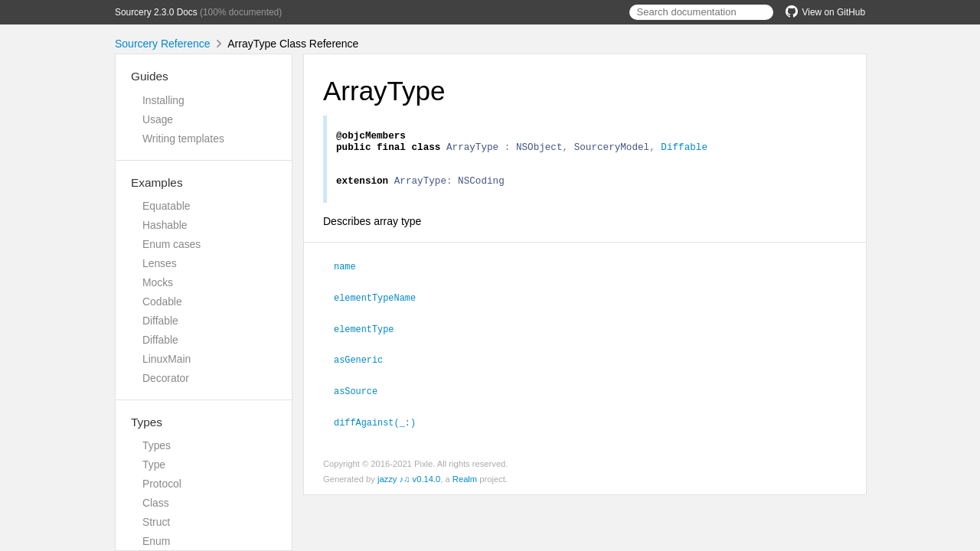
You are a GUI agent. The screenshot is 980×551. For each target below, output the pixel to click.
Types (147, 422)
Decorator (166, 378)
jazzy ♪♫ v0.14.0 (409, 481)
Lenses (160, 263)
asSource (362, 394)
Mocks (158, 282)
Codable (162, 302)
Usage (158, 119)
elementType (370, 334)
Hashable (165, 225)
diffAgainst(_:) (381, 425)
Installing (163, 100)
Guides (150, 76)
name (351, 272)
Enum (156, 541)
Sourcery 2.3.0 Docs (156, 12)
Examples (157, 183)
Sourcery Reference (163, 44)
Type (154, 465)
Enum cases (171, 244)
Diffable (160, 321)
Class (156, 503)
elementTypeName (381, 303)
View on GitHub (825, 12)
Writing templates (183, 139)
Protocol (162, 484)
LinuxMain (167, 359)
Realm (465, 481)
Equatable (166, 206)
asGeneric (365, 364)
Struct (156, 522)
